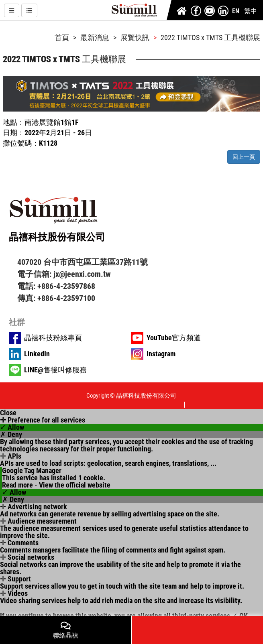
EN (236, 11)
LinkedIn (37, 354)
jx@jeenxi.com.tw (82, 274)
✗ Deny (11, 435)
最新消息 (95, 38)
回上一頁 (244, 157)
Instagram (161, 354)
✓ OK (240, 616)
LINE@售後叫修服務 (55, 370)
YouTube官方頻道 (174, 338)
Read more (17, 485)
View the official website (75, 485)
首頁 (62, 38)
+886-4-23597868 (66, 286)
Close (8, 413)
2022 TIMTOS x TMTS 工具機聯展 (210, 38)
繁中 (251, 11)
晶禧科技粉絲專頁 (53, 338)
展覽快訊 (135, 38)
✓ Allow (12, 427)
